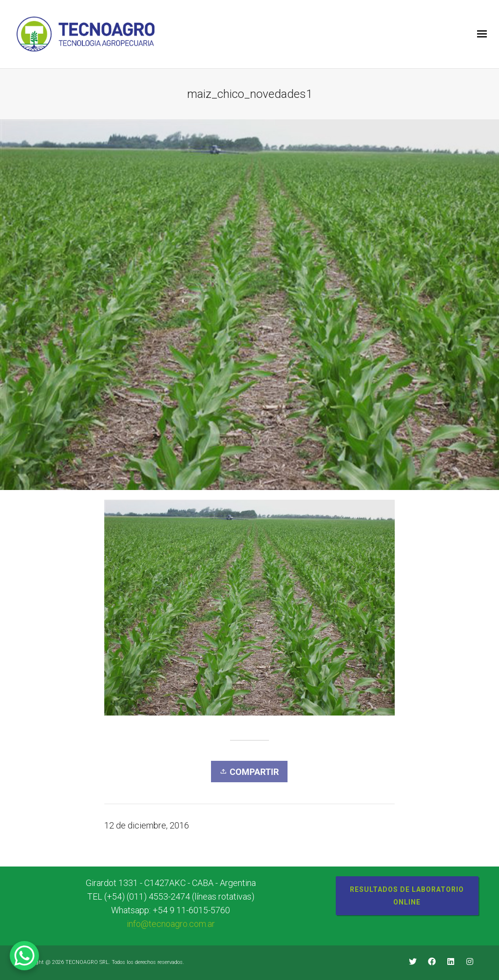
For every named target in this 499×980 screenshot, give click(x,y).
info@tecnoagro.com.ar (171, 924)
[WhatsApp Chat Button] (24, 956)
